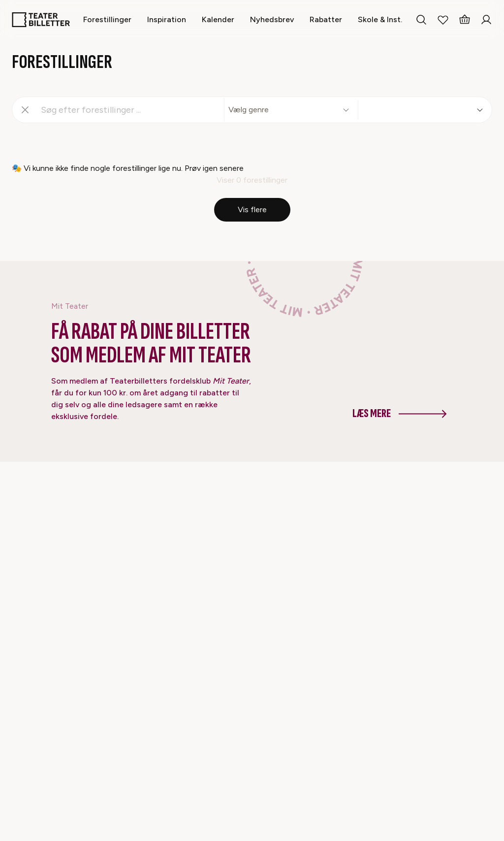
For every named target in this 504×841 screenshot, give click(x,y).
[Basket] (465, 20)
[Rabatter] (326, 19)
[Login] (486, 20)
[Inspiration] (167, 19)
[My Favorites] (443, 20)
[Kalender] (218, 19)
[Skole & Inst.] (380, 19)
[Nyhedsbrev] (272, 19)
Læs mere (400, 413)
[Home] (41, 20)
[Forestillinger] (107, 19)
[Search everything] (421, 20)
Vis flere (252, 210)
